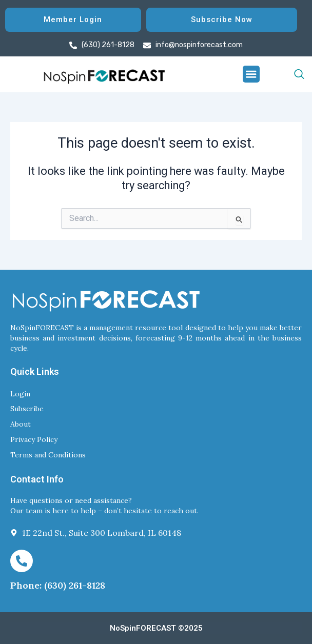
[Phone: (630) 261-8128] (22, 561)
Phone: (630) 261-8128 (58, 585)
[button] (251, 74)
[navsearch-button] (282, 74)
